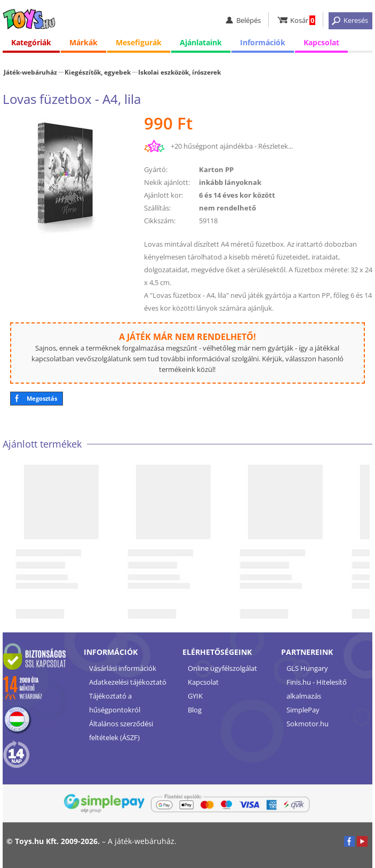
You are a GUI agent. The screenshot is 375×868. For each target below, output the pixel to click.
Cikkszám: (160, 221)
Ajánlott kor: (163, 195)
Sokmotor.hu (308, 724)
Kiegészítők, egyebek (98, 72)
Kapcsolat (321, 42)
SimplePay (303, 710)
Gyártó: (156, 169)
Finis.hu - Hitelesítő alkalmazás (317, 689)
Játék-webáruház (30, 72)
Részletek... (276, 146)
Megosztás (42, 398)
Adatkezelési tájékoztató (128, 682)
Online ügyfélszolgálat (222, 668)
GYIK (195, 696)
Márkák (83, 42)
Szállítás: (157, 208)
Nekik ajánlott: (167, 182)
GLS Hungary (307, 668)
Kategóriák (31, 42)
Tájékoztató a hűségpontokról (115, 703)
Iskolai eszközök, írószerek (179, 72)
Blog (195, 710)
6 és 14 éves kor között (237, 195)
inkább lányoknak (230, 182)
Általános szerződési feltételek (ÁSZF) (121, 731)
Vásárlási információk (123, 668)
